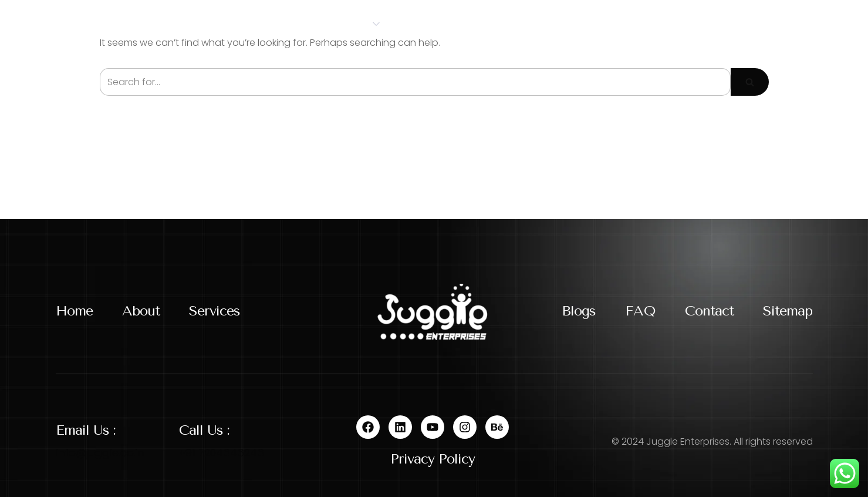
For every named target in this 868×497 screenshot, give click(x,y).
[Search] (415, 82)
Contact (618, 23)
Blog (503, 23)
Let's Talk (803, 23)
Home (221, 23)
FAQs (554, 23)
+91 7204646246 (222, 453)
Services (351, 23)
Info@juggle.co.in (100, 453)
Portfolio (435, 23)
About (278, 23)
